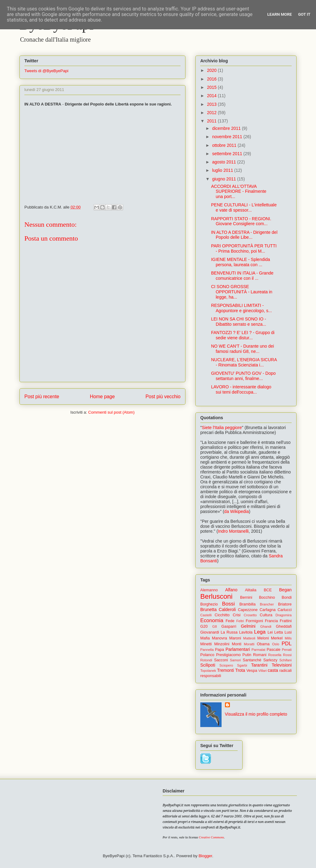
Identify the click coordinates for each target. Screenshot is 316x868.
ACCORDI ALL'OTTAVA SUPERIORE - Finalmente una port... (239, 192)
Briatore (285, 604)
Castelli (206, 615)
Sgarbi (242, 665)
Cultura (266, 615)
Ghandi (266, 626)
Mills (288, 638)
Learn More (280, 14)
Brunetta (208, 610)
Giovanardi (210, 632)
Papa (220, 650)
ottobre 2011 (225, 145)
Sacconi (221, 660)
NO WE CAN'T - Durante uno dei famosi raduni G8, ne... (243, 349)
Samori (235, 660)
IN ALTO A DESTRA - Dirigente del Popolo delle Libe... (244, 235)
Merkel (277, 638)
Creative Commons (211, 837)
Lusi (288, 632)
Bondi (287, 597)
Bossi (229, 604)
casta (273, 670)
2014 (212, 96)
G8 (215, 626)
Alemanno (209, 590)
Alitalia (251, 590)
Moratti (249, 644)
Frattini (286, 621)
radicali (285, 671)
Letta (279, 632)
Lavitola (246, 632)
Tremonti (225, 670)
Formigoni (254, 621)
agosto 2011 (225, 162)
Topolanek (208, 671)
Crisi (237, 615)
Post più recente (42, 397)
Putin (247, 655)
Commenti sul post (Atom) (111, 412)
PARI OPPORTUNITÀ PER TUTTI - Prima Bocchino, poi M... (244, 248)
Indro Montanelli (233, 531)
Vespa (252, 671)
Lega (260, 632)
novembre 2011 (228, 137)
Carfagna (268, 610)
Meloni (263, 638)
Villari (262, 671)
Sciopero (226, 665)
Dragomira (284, 615)
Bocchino (267, 597)
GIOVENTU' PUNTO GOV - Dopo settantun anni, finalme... (243, 376)
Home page (102, 397)
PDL (287, 644)
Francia (271, 621)
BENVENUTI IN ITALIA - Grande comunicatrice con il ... (242, 276)
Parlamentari (238, 649)
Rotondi (206, 660)
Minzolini (222, 644)
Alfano (231, 590)
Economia (212, 620)
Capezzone (248, 610)
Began (285, 590)
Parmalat (258, 650)
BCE (268, 590)
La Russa (229, 632)
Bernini (246, 597)
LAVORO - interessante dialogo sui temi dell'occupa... (241, 389)
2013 (212, 104)
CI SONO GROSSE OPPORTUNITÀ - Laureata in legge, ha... (242, 292)
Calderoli (227, 610)
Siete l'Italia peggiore (222, 428)
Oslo (276, 644)
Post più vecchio (163, 397)
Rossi (287, 655)
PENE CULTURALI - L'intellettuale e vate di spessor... (244, 207)
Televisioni (282, 665)
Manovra (220, 638)
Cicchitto (222, 615)
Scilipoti (208, 665)
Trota (240, 670)
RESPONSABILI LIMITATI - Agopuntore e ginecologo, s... (241, 308)
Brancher (267, 604)
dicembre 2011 (227, 128)
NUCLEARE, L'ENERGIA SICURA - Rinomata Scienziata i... (244, 362)
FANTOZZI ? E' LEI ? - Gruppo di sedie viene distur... (243, 335)
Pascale (274, 650)
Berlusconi (216, 596)
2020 (212, 70)
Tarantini (259, 665)
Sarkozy (270, 660)
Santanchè (252, 660)
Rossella (275, 655)
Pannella (207, 650)
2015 (212, 87)
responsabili (211, 676)
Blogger (205, 856)
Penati (287, 650)
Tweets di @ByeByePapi (46, 71)
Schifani (285, 660)
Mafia (205, 638)
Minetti (206, 644)
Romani (260, 655)
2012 (212, 113)
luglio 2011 (223, 170)
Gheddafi (284, 626)
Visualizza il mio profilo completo (256, 714)
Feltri (240, 621)
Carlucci (285, 610)
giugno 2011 (225, 179)
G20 (204, 626)
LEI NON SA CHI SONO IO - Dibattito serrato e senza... (239, 322)
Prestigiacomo (228, 655)
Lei (270, 632)
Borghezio (209, 604)
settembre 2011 (228, 154)
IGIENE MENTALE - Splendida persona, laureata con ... (241, 262)
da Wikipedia (236, 511)
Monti (237, 644)
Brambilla (248, 604)
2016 (212, 79)
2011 (212, 121)
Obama (263, 644)
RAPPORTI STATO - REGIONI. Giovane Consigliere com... (241, 221)
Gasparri (229, 626)
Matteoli (249, 638)
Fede (230, 621)
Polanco (207, 655)
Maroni (235, 638)
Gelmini (248, 626)
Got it (304, 14)
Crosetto (250, 615)
